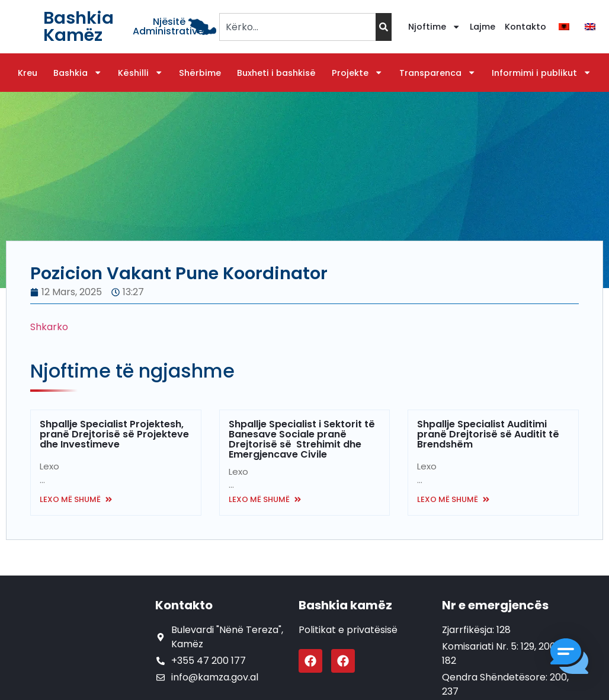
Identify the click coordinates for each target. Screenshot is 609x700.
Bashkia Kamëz (78, 26)
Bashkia (78, 73)
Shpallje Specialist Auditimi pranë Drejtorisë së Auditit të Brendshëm (488, 434)
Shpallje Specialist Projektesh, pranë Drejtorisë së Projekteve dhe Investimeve (114, 434)
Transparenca (437, 73)
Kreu (28, 73)
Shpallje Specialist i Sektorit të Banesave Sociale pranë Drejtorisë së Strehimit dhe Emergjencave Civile (302, 439)
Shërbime (200, 73)
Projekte (357, 73)
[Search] (384, 27)
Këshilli (140, 73)
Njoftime (434, 27)
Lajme (483, 27)
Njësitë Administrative (168, 26)
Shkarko (49, 327)
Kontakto (525, 27)
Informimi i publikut (541, 73)
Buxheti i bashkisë (276, 73)
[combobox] (297, 27)
